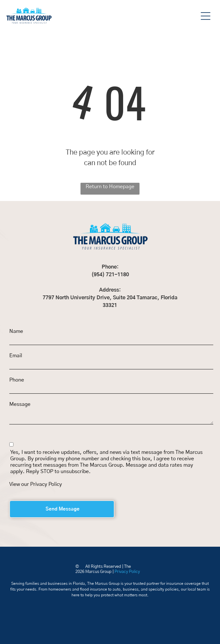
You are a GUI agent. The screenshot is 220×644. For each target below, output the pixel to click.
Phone (17, 380)
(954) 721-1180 (110, 275)
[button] (206, 16)
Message (20, 404)
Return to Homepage (110, 187)
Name (16, 331)
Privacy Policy (46, 484)
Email (16, 356)
